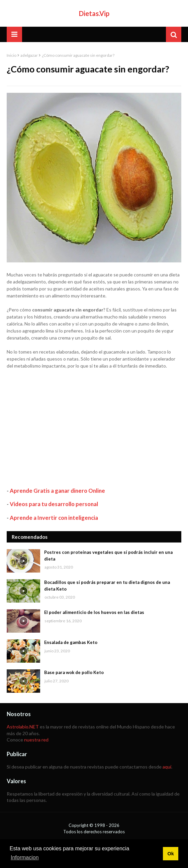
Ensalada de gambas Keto (71, 642)
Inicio (12, 55)
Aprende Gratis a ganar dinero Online (57, 491)
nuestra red (36, 740)
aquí (167, 767)
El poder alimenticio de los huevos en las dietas (94, 612)
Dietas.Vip (94, 13)
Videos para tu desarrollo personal (54, 504)
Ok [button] (170, 854)
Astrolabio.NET (23, 727)
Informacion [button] (25, 857)
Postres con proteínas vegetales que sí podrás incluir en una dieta (108, 556)
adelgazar (29, 55)
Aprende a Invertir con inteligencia (54, 518)
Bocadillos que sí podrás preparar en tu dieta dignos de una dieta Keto (107, 586)
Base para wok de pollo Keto (74, 672)
